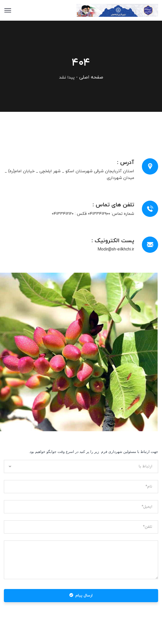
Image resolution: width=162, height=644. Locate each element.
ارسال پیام (81, 596)
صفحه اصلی (91, 77)
